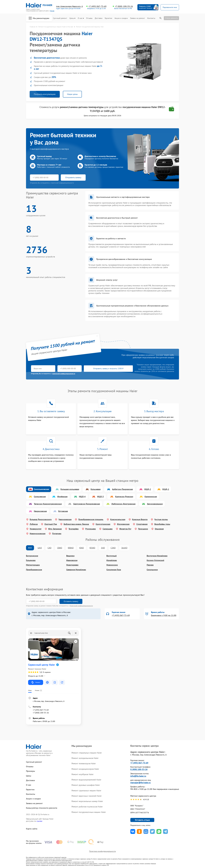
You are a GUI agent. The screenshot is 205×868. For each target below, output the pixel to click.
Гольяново (31, 560)
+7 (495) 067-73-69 (97, 6)
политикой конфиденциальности (64, 374)
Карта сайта (32, 829)
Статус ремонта (171, 18)
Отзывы (89, 18)
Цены (72, 18)
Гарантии (108, 18)
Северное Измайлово (76, 570)
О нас (81, 18)
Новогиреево (72, 565)
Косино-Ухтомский (155, 560)
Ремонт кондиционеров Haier (85, 769)
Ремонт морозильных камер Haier (87, 801)
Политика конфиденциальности (102, 851)
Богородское (32, 556)
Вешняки (70, 556)
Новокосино (112, 565)
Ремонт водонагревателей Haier (86, 780)
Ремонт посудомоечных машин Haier (89, 812)
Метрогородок (33, 565)
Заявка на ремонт (138, 18)
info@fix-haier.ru (138, 776)
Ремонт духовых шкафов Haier (86, 785)
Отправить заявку (73, 177)
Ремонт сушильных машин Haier (86, 790)
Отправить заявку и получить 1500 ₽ (108, 369)
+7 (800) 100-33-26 (124, 6)
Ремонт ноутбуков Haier (82, 774)
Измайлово (112, 560)
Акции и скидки (121, 18)
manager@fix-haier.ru (140, 783)
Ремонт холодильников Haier (85, 758)
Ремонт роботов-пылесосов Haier (87, 807)
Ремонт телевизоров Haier (84, 763)
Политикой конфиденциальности (81, 606)
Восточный (112, 556)
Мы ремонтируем (39, 18)
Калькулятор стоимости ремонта (42, 808)
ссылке (39, 821)
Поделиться (133, 831)
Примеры (30, 771)
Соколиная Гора (114, 570)
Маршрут (36, 682)
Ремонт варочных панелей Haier (87, 796)
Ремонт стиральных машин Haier (87, 753)
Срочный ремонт (60, 18)
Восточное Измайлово (157, 556)
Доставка (99, 18)
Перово (150, 565)
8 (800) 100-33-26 (139, 769)
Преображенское (34, 570)
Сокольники (152, 570)
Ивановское (72, 560)
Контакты (151, 18)
